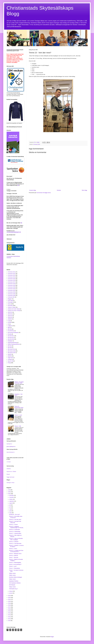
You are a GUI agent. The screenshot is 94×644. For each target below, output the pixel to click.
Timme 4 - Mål (18, 426)
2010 (9, 621)
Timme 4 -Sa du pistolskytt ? (15, 564)
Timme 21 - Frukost (13, 525)
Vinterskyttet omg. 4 (13, 589)
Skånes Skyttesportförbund (14, 344)
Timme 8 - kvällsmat (13, 556)
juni (10, 507)
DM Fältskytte (12, 585)
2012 (9, 617)
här (18, 185)
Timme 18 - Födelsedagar (15, 532)
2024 (9, 494)
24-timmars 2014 (12, 277)
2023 (9, 596)
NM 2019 (10, 329)
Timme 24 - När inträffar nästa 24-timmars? (16, 517)
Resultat (10, 334)
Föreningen (10, 302)
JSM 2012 (10, 314)
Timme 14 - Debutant (14, 542)
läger (9, 327)
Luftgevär (10, 326)
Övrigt (9, 363)
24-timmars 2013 (12, 275)
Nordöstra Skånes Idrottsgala (15, 577)
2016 (9, 609)
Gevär (9, 304)
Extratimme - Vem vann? (14, 514)
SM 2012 (10, 346)
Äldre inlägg (84, 190)
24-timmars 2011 (12, 272)
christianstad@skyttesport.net (14, 232)
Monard (8, 474)
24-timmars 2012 (12, 274)
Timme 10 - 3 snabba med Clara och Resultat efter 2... (16, 551)
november (12, 497)
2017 (9, 607)
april (10, 511)
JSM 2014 (10, 316)
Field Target (10, 301)
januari (11, 593)
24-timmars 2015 (12, 279)
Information (10, 306)
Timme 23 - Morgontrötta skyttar (19, 407)
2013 (9, 615)
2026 (9, 490)
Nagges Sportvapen (10, 477)
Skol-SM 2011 (11, 336)
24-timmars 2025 (12, 294)
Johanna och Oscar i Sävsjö (14, 311)
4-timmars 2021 (11, 297)
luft (8, 324)
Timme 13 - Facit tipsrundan (15, 543)
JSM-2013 (10, 317)
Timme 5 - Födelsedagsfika (15, 563)
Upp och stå (10, 361)
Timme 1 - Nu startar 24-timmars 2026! (19, 382)
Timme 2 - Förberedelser (15, 568)
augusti (11, 503)
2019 (9, 603)
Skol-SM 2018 (11, 339)
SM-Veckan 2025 (12, 353)
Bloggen (10, 299)
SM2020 (10, 354)
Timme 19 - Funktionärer (14, 530)
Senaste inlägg (33, 190)
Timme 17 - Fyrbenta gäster (15, 533)
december (12, 495)
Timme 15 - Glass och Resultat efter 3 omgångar (16, 539)
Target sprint (11, 358)
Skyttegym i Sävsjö (10, 483)
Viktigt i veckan (12, 573)
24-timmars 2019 (12, 285)
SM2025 (10, 356)
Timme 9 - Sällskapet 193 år (15, 554)
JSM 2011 (10, 312)
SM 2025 (10, 348)
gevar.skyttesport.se (11, 447)
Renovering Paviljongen (13, 333)
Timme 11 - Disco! (13, 549)
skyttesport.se (9, 444)
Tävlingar (10, 359)
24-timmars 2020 (12, 287)
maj (10, 509)
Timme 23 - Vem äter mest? (15, 520)
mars (11, 513)
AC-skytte (9, 462)
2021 (9, 599)
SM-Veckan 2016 (12, 351)
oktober (11, 499)
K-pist (9, 321)
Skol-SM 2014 (11, 338)
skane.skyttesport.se (11, 452)
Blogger (52, 637)
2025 (9, 492)
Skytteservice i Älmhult (11, 472)
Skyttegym (10, 341)
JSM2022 (10, 319)
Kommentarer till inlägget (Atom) (44, 193)
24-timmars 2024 (37, 144)
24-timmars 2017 (12, 282)
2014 (9, 613)
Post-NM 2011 (11, 331)
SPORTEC (9, 469)
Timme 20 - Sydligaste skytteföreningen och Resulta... (16, 527)
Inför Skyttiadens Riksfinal (15, 583)
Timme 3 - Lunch (18, 415)
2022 (9, 597)
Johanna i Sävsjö (12, 307)
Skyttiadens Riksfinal (14, 581)
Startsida (59, 190)
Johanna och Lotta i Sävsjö (14, 309)
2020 (9, 601)
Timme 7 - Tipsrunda (14, 558)
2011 (9, 619)
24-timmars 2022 (12, 289)
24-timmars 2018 (12, 284)
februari (11, 591)
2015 (9, 611)
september (12, 501)
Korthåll (10, 322)
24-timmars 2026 (12, 295)
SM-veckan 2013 (12, 349)
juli (10, 505)
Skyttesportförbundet (12, 343)
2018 (9, 605)
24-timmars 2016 (12, 280)
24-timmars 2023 (12, 290)
